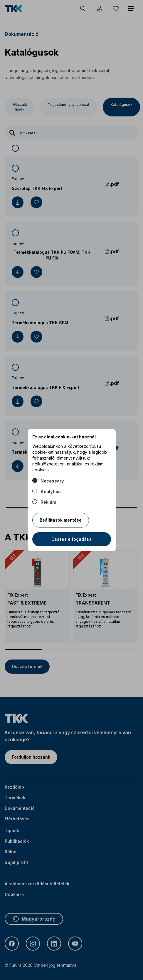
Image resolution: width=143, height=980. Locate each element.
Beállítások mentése (61, 520)
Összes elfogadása (71, 539)
